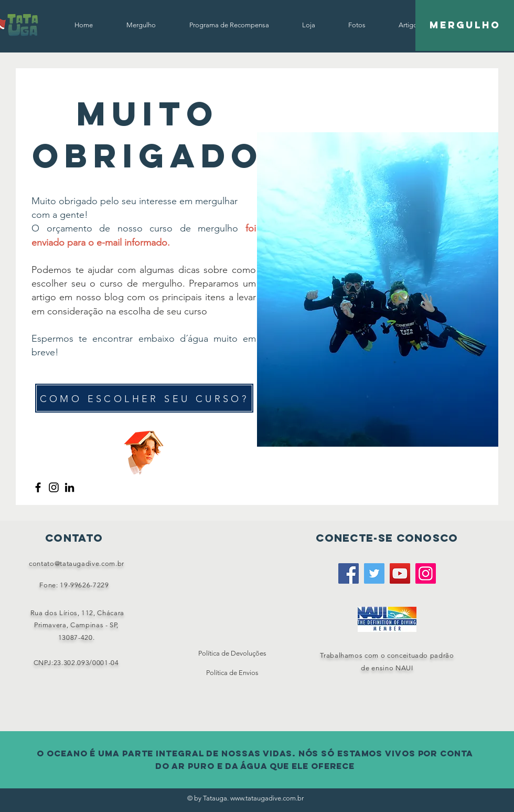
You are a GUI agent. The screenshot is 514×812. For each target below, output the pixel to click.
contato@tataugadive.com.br (77, 563)
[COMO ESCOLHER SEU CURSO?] (144, 398)
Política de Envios (232, 673)
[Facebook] (38, 487)
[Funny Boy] (144, 449)
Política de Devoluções (232, 653)
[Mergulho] (465, 25)
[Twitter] (374, 573)
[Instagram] (54, 487)
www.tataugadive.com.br (267, 798)
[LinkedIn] (69, 487)
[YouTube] (400, 573)
